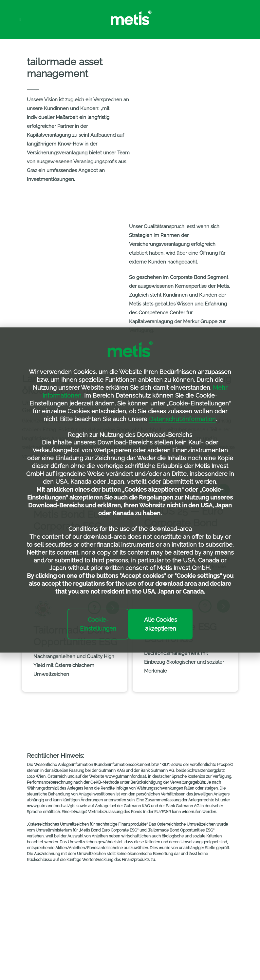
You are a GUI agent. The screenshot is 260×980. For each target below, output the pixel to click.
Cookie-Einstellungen (98, 624)
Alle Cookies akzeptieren (160, 624)
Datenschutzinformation (182, 419)
